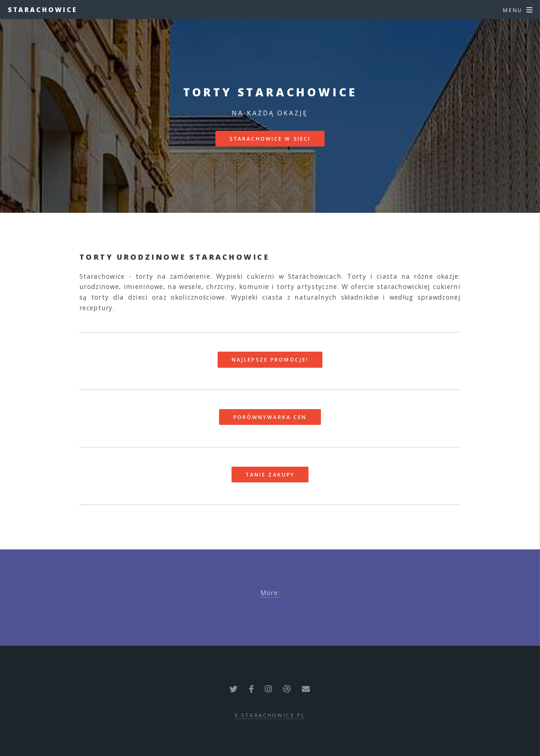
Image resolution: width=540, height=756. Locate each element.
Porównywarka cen (270, 417)
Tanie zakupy (270, 475)
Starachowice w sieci (270, 139)
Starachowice (43, 10)
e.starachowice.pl (270, 715)
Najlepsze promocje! (270, 360)
